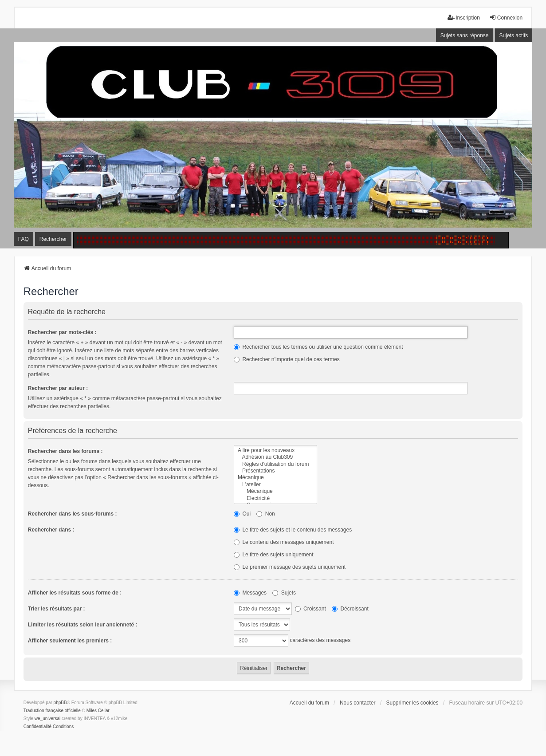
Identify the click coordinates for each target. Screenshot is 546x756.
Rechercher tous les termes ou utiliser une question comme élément (318, 347)
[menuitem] (37, 727)
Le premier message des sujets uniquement (290, 567)
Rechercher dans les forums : (65, 451)
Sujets (284, 593)
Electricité (275, 498)
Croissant (310, 609)
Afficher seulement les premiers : (70, 641)
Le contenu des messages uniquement (284, 542)
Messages (250, 593)
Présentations (275, 471)
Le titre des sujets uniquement (273, 555)
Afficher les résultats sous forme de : (75, 593)
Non (265, 514)
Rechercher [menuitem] (53, 239)
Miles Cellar (98, 711)
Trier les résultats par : (57, 609)
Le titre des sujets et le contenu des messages (293, 530)
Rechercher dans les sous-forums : (73, 514)
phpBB (60, 703)
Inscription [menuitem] (464, 18)
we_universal (47, 719)
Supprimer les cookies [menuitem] (412, 703)
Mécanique (275, 478)
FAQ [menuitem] (24, 239)
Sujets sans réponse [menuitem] (465, 35)
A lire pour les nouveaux (275, 451)
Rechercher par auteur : (58, 388)
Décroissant (350, 609)
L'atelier (275, 485)
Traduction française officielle (52, 711)
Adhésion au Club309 (275, 457)
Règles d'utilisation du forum (275, 464)
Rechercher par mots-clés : (62, 332)
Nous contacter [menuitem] (358, 703)
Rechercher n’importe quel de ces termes (287, 359)
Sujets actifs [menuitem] (514, 35)
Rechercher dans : (51, 530)
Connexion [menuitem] (506, 18)
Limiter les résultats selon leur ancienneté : (83, 625)
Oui (242, 514)
